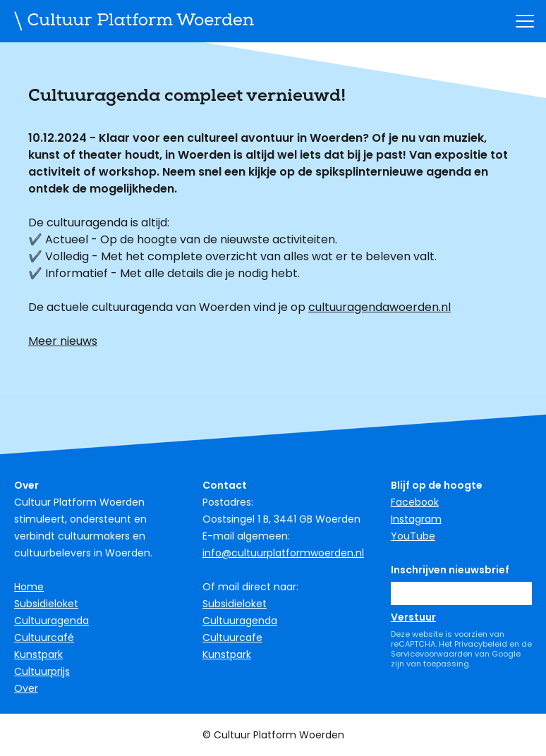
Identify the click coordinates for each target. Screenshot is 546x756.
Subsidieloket (46, 604)
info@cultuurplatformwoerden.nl (283, 553)
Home (29, 587)
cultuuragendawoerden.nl (380, 307)
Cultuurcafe (232, 638)
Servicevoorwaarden (432, 654)
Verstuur (413, 617)
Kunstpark (38, 654)
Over (26, 688)
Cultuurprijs (42, 671)
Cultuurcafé (44, 638)
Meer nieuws (63, 341)
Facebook (415, 502)
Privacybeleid (481, 644)
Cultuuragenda (51, 621)
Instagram (416, 519)
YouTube (413, 536)
